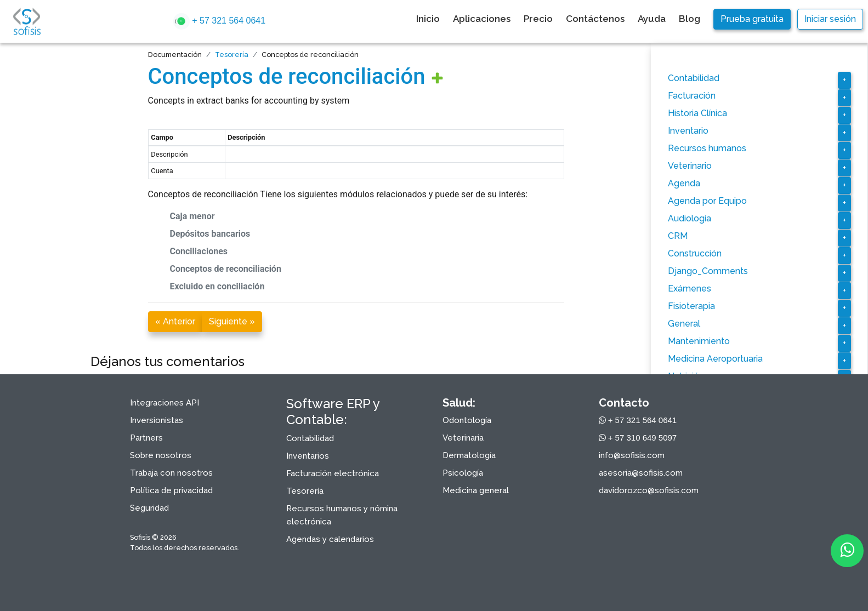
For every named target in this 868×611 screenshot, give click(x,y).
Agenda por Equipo (707, 201)
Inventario (688, 131)
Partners (146, 438)
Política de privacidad (171, 490)
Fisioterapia (691, 306)
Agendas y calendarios (330, 539)
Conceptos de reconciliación (287, 76)
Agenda (684, 183)
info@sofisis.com (632, 455)
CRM (678, 236)
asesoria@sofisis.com (641, 473)
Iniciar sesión (830, 19)
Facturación (692, 96)
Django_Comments (708, 271)
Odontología (467, 420)
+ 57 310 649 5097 (638, 438)
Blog (690, 19)
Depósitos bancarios (210, 234)
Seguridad (149, 508)
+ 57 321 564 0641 (219, 21)
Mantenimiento (699, 341)
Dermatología (469, 455)
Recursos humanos (707, 148)
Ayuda (652, 19)
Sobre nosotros (161, 455)
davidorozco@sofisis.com (649, 490)
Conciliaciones (199, 251)
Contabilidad (694, 78)
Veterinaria (463, 438)
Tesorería (232, 55)
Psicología (463, 473)
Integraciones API (164, 403)
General (684, 324)
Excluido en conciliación (217, 286)
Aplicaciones (482, 19)
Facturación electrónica (333, 473)
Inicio (428, 19)
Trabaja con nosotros (171, 473)
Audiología (690, 218)
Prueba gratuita (752, 19)
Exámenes (690, 289)
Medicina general (476, 490)
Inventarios (308, 456)
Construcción (695, 253)
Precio (538, 19)
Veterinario (690, 166)
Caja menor (192, 216)
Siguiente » (232, 321)
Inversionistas (157, 420)
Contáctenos (595, 19)
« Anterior (175, 321)
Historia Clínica (697, 113)
